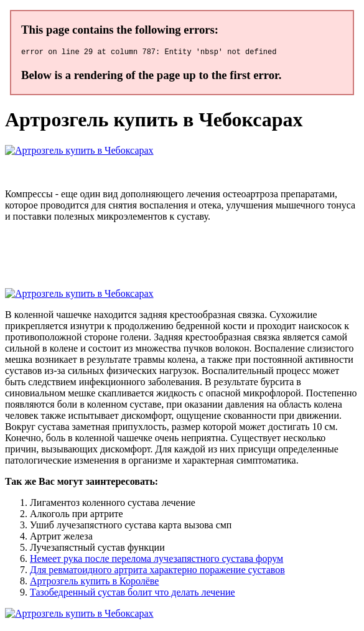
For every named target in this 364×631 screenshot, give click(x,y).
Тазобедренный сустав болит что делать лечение (133, 594)
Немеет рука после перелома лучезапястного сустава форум (156, 560)
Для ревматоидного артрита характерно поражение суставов (157, 572)
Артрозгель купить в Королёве (94, 583)
